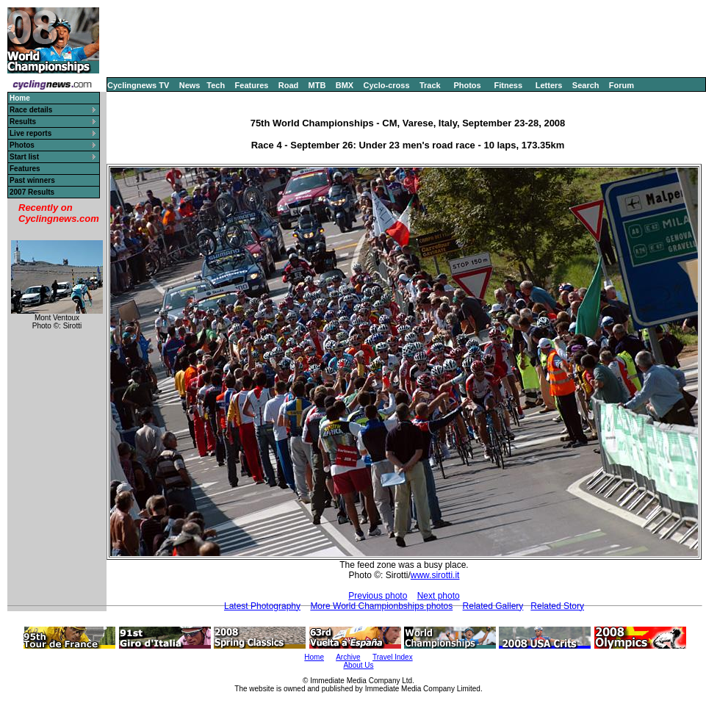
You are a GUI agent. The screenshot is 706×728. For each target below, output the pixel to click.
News (190, 85)
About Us (358, 665)
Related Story (557, 606)
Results (23, 122)
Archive (348, 657)
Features (252, 85)
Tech (216, 85)
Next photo (439, 596)
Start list (24, 157)
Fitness (508, 85)
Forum (622, 85)
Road (289, 85)
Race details (31, 110)
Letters (549, 85)
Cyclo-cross (387, 85)
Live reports (30, 133)
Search (586, 85)
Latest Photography (262, 606)
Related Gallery (493, 606)
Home (314, 657)
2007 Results (32, 192)
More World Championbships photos (381, 606)
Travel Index (393, 657)
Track (430, 85)
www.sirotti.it (435, 575)
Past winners (32, 180)
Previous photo (378, 596)
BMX (345, 85)
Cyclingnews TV (138, 85)
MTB (317, 85)
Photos (467, 85)
